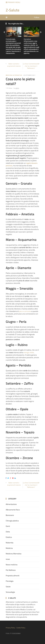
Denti (8, 526)
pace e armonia (25, 311)
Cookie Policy (21, 628)
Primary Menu (13, 2)
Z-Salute (13, 10)
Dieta (8, 532)
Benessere (10, 515)
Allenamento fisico (13, 510)
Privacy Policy (10, 628)
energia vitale (29, 352)
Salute (8, 587)
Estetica (9, 537)
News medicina (12, 565)
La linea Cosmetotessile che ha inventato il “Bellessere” (31, 66)
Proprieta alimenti (13, 576)
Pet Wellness (11, 570)
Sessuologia (10, 592)
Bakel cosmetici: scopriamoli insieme (14, 65)
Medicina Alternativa (14, 75)
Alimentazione (11, 504)
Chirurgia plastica (12, 521)
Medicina (9, 548)
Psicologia (10, 581)
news (8, 559)
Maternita (10, 543)
